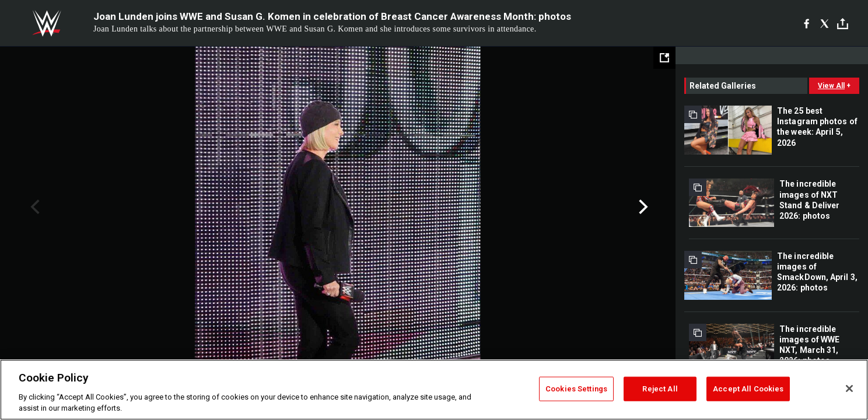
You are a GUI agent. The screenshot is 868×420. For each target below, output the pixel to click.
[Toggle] (843, 24)
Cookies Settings (576, 389)
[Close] (849, 388)
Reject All (660, 389)
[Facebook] (806, 23)
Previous (34, 207)
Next (642, 207)
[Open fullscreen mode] (664, 58)
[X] (825, 23)
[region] (434, 390)
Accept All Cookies (748, 389)
